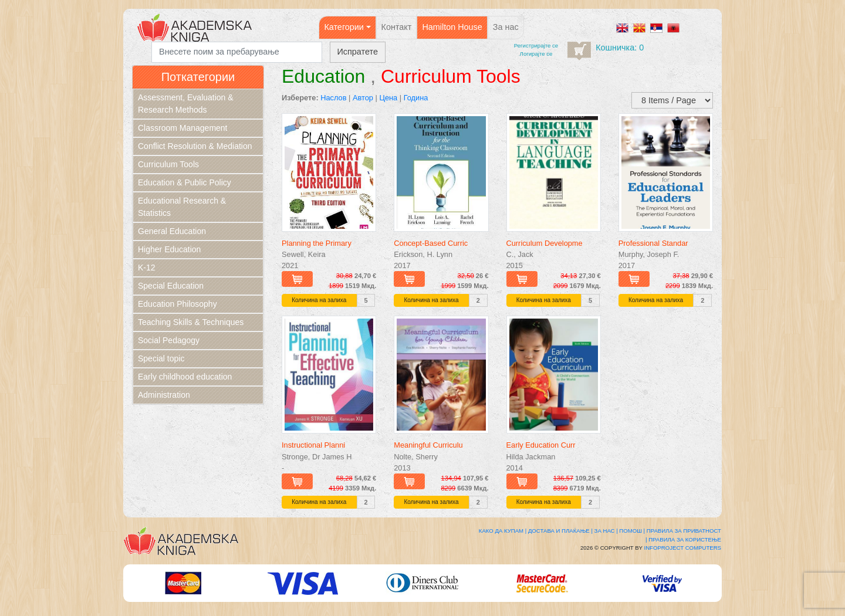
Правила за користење (685, 539)
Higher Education (169, 249)
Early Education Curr (541, 445)
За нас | (606, 531)
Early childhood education (185, 377)
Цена (388, 98)
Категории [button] (344, 27)
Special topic (161, 358)
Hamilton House (452, 27)
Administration (164, 395)
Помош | (632, 531)
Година (416, 98)
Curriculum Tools (168, 164)
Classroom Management (183, 128)
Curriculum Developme (545, 243)
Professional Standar (653, 243)
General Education (172, 231)
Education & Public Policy (185, 182)
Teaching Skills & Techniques (191, 322)
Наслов (333, 98)
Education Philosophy (178, 304)
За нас (506, 27)
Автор (363, 98)
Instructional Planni (313, 445)
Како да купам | (503, 531)
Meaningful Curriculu (428, 445)
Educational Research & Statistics (182, 207)
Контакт (397, 27)
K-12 (147, 268)
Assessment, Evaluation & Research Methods (186, 104)
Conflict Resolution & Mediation (195, 146)
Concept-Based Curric (431, 243)
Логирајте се (536, 54)
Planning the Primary (317, 243)
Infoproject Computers (683, 548)
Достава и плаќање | (560, 531)
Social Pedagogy (169, 340)
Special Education (171, 286)
